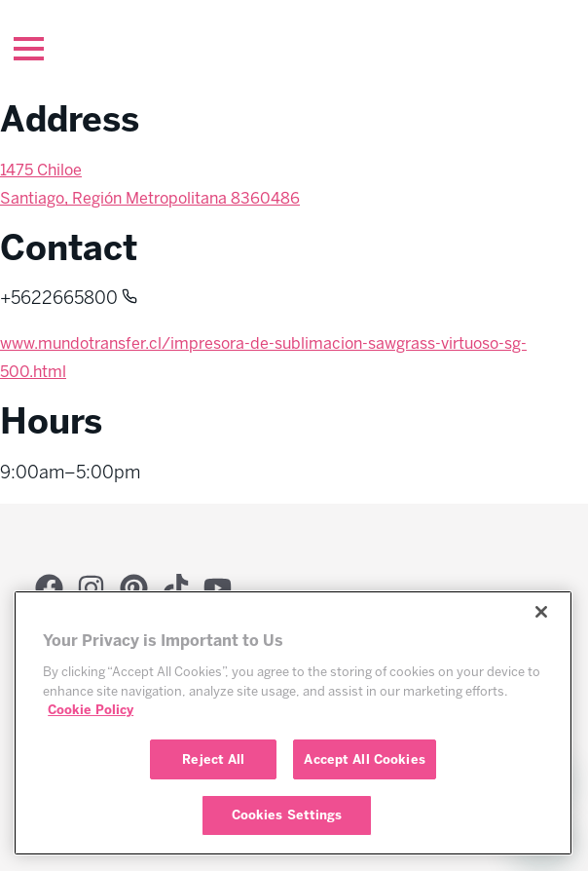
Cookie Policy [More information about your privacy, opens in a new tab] (91, 710)
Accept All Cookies (364, 759)
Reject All (213, 759)
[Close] (541, 612)
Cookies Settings (287, 815)
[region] (293, 723)
